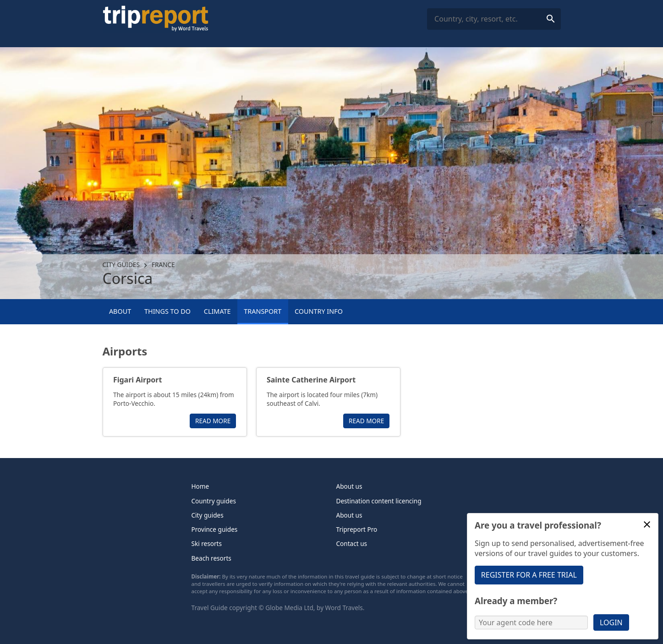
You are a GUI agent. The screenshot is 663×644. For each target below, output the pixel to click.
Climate (217, 311)
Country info (319, 311)
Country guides (214, 501)
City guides (121, 265)
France (163, 265)
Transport (263, 311)
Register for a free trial (529, 575)
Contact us (352, 543)
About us (349, 486)
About (120, 311)
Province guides (215, 529)
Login (611, 622)
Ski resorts (207, 543)
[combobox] (494, 19)
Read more (213, 421)
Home (200, 486)
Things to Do (167, 311)
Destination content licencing (379, 501)
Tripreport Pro (357, 529)
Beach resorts (211, 558)
